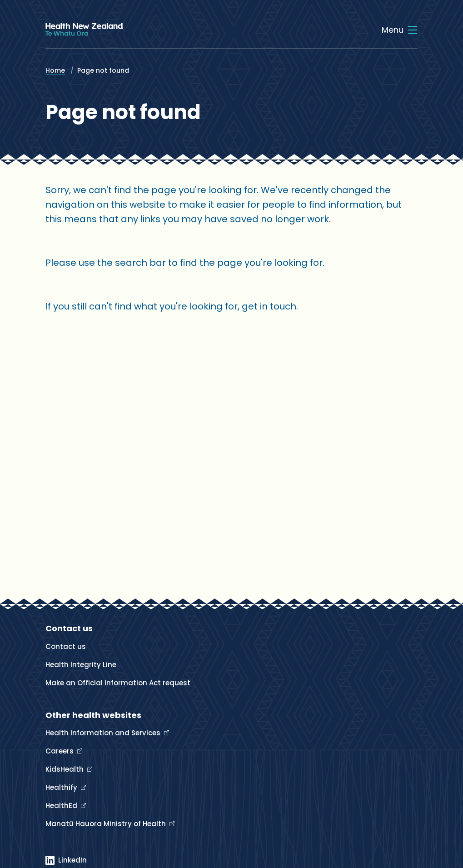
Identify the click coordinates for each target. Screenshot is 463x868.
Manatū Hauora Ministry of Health (107, 824)
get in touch (269, 306)
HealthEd (62, 806)
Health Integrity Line (81, 665)
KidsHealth (65, 769)
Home (55, 70)
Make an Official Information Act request (118, 683)
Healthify (62, 787)
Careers (60, 751)
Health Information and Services (104, 733)
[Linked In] (66, 860)
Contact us (66, 646)
